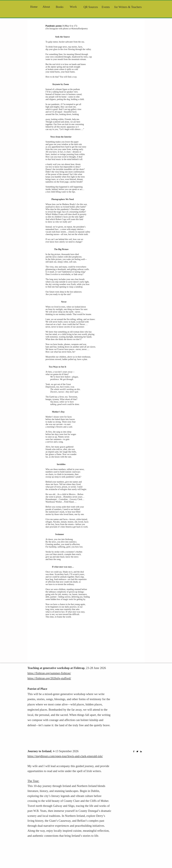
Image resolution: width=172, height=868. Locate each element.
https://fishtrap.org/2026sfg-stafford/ (49, 678)
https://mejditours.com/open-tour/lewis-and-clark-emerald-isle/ (65, 756)
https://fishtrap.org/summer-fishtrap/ (49, 673)
